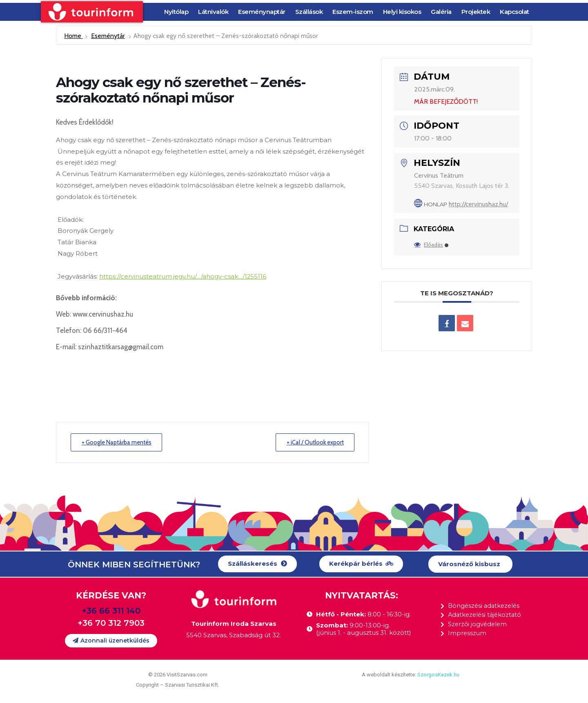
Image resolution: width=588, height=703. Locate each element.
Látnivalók (213, 12)
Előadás (431, 245)
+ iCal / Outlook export (313, 442)
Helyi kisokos (402, 12)
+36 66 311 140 (111, 611)
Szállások (309, 12)
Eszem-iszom (353, 12)
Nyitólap (176, 12)
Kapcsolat (514, 12)
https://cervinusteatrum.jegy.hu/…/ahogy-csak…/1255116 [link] (184, 276)
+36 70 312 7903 (111, 623)
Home (73, 36)
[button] (257, 564)
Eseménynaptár (262, 12)
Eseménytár (108, 36)
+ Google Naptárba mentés (119, 442)
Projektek (476, 12)
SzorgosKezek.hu (438, 675)
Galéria (441, 12)
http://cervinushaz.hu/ (478, 204)
